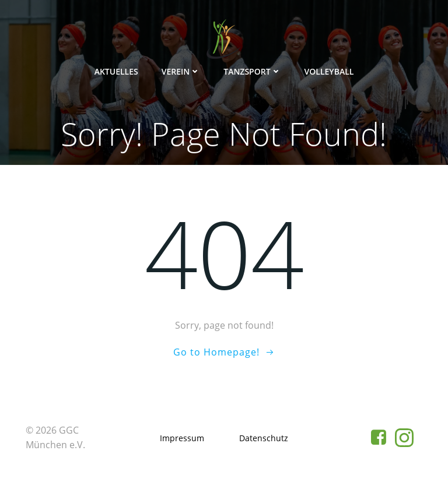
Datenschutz (264, 438)
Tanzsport (252, 71)
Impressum (182, 438)
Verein (181, 71)
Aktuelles (116, 71)
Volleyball (329, 71)
